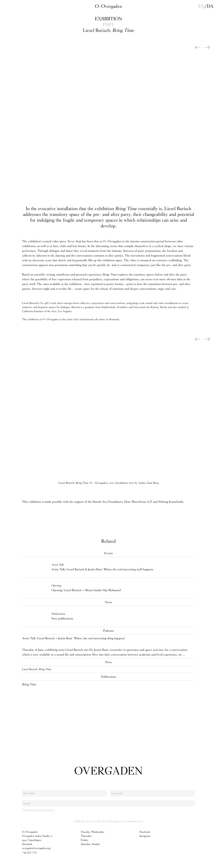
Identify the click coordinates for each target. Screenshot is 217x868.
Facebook (145, 832)
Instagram (145, 836)
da (210, 6)
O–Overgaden (108, 6)
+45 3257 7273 (29, 852)
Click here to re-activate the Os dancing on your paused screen (108, 821)
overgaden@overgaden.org (36, 848)
